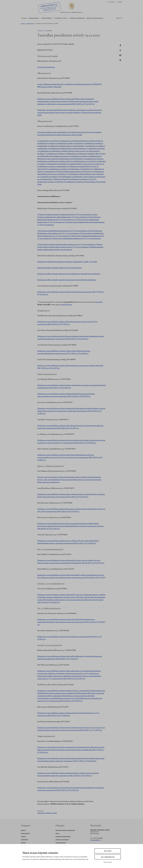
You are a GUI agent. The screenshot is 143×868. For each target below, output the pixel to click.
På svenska (111, 2)
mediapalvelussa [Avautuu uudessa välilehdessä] (66, 304)
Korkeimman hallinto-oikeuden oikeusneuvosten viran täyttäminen (60, 268)
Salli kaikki (108, 851)
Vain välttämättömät (108, 857)
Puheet (23, 843)
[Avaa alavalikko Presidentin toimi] (68, 18)
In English (119, 2)
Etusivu (24, 19)
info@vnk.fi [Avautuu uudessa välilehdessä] (98, 302)
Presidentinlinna (61, 843)
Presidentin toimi (61, 19)
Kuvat (57, 833)
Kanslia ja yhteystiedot (94, 19)
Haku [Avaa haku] (118, 19)
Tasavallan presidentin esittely (47, 813)
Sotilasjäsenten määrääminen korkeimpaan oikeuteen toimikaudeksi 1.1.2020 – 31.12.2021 (67, 262)
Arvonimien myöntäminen (46, 67)
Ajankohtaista (33, 19)
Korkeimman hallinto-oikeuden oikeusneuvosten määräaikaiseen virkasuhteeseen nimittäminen (69, 274)
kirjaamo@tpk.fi (95, 840)
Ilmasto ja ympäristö (62, 840)
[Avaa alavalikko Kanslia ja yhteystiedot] (103, 18)
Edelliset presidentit (77, 19)
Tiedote (41, 31)
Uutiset (23, 836)
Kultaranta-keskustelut (63, 836)
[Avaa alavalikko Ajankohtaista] (39, 18)
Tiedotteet (24, 840)
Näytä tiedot (108, 862)
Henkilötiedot (46, 19)
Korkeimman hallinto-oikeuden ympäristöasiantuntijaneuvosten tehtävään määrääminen (67, 280)
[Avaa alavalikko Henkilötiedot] (52, 18)
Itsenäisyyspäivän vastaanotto (65, 830)
